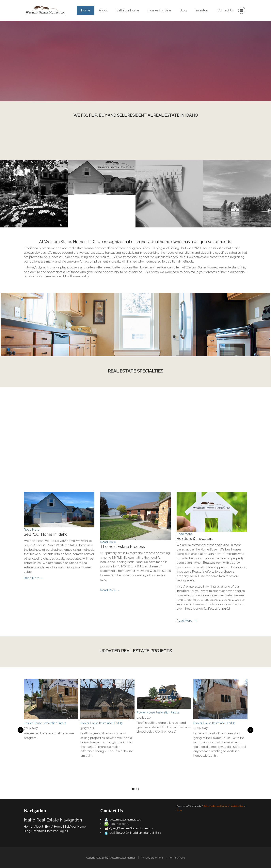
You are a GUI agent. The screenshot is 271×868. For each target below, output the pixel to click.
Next (251, 730)
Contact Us (179, 142)
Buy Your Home (109, 75)
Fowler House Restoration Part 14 (45, 723)
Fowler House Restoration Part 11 (214, 723)
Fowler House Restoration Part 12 (158, 712)
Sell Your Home (162, 75)
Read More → (33, 578)
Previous (20, 730)
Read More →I (186, 621)
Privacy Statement (152, 858)
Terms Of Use (177, 858)
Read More (32, 530)
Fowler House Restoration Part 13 (102, 723)
